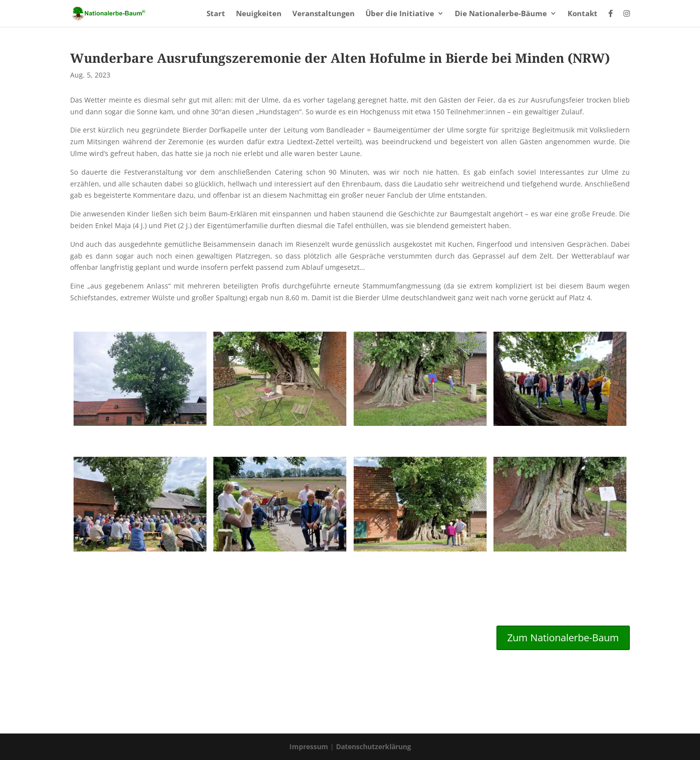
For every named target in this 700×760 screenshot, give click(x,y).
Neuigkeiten (259, 14)
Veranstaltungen (324, 14)
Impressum (310, 747)
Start (216, 14)
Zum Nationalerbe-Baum (563, 638)
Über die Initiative (400, 14)
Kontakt (583, 14)
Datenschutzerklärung (374, 747)
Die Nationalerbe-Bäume (501, 14)
